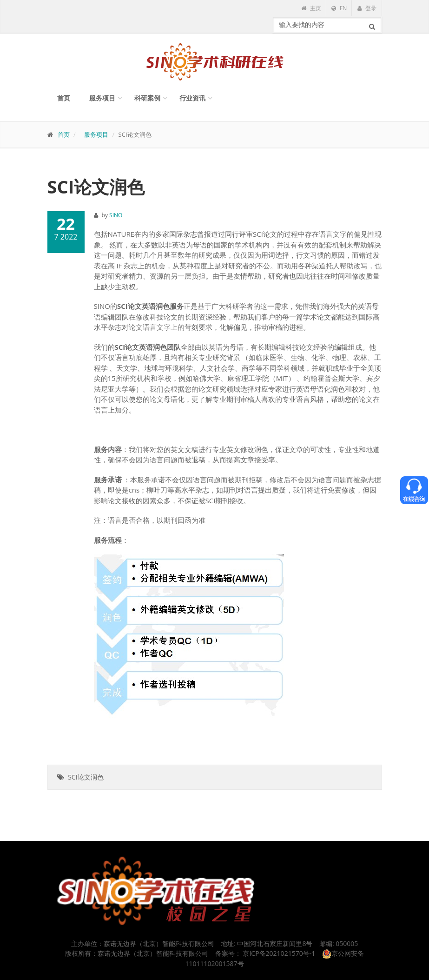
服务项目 (102, 98)
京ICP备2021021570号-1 (279, 953)
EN (339, 8)
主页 (311, 8)
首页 (64, 98)
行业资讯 (192, 98)
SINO (116, 215)
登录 (367, 8)
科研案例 (147, 98)
